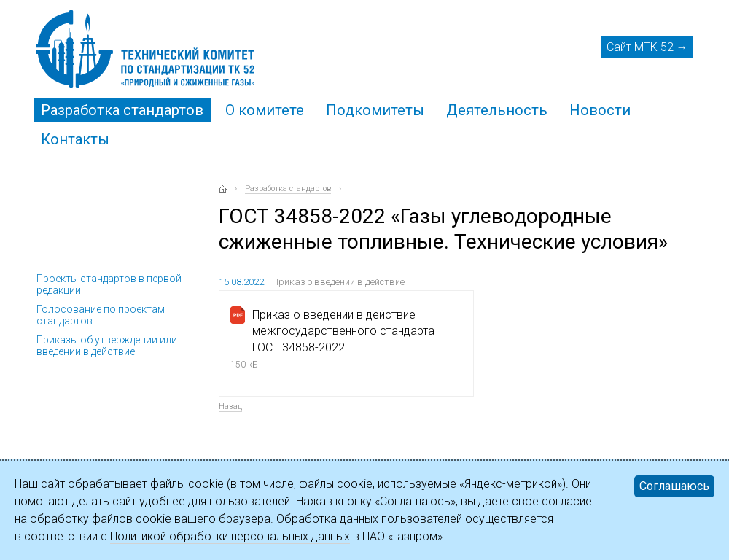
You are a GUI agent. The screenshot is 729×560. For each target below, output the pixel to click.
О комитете (265, 110)
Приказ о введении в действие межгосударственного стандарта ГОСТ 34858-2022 (343, 331)
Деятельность (497, 110)
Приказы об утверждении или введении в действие (107, 346)
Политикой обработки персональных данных (230, 536)
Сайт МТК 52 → (647, 47)
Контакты (75, 139)
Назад (230, 407)
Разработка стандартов (122, 110)
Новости (600, 110)
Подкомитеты (375, 110)
